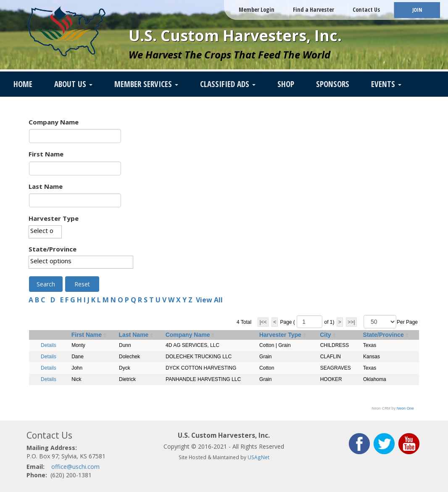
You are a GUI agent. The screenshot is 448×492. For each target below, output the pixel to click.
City (325, 335)
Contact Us (366, 9)
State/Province (53, 249)
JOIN (417, 10)
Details (49, 345)
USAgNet (258, 457)
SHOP (286, 84)
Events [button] (386, 84)
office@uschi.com (75, 467)
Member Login (257, 9)
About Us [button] (73, 84)
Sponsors (333, 84)
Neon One (405, 408)
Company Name (54, 122)
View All (209, 300)
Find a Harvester (314, 9)
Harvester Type (54, 218)
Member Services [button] (146, 84)
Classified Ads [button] (228, 84)
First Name (46, 154)
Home (23, 84)
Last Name (46, 186)
